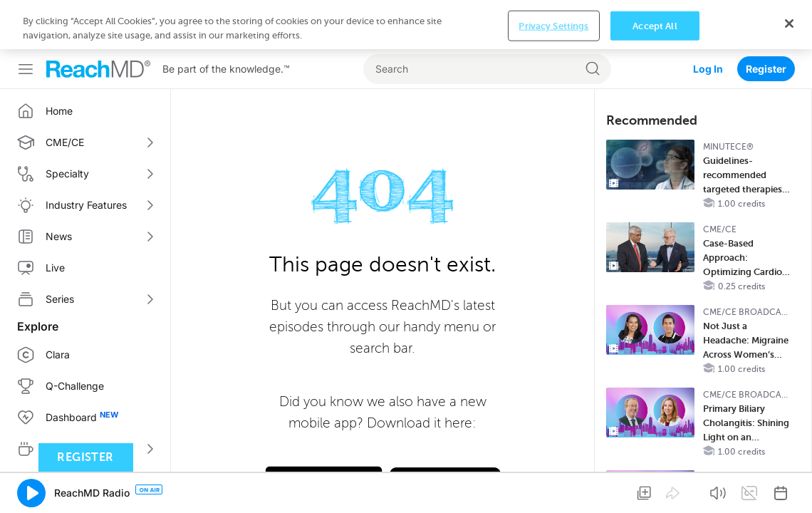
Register (766, 20)
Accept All (655, 490)
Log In (708, 20)
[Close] (789, 487)
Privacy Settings (553, 490)
